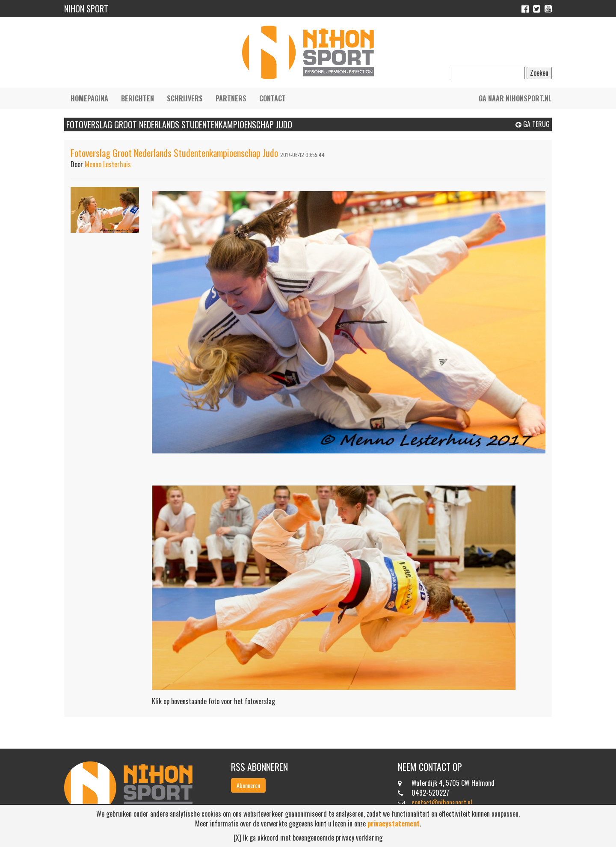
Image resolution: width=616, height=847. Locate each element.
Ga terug (533, 124)
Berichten (138, 98)
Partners (231, 98)
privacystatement (394, 823)
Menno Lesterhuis (108, 164)
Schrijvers (185, 98)
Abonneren (248, 785)
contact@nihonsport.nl (442, 803)
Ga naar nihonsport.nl (515, 98)
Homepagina (89, 98)
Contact (272, 98)
